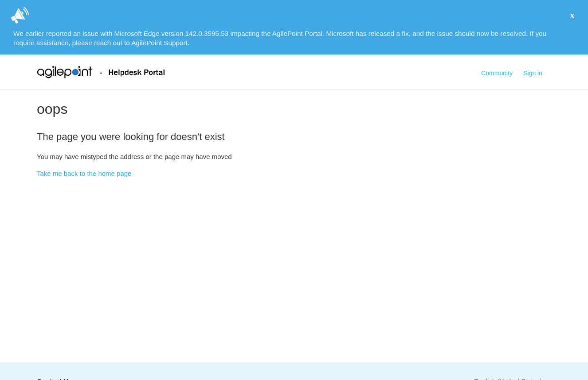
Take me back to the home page (84, 173)
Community (497, 73)
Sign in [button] (533, 73)
